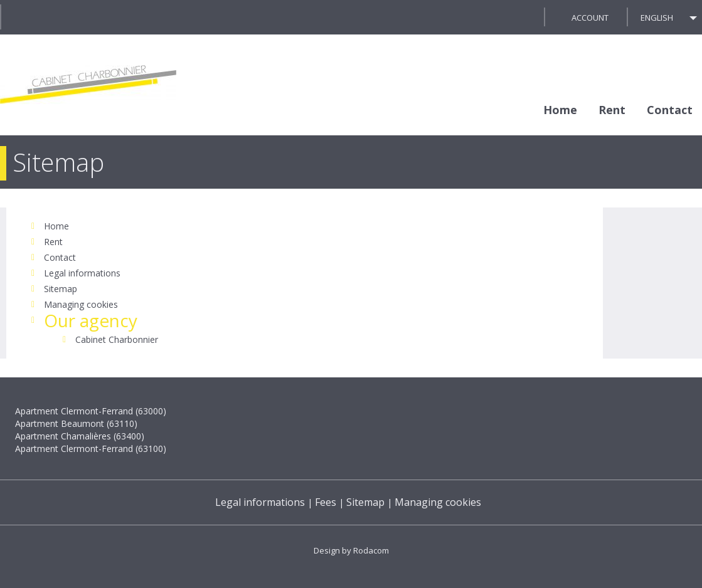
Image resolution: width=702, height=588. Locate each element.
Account (590, 18)
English (657, 18)
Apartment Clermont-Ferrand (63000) (91, 411)
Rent (612, 110)
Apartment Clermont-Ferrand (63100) (91, 449)
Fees (326, 502)
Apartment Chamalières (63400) (80, 436)
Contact (670, 110)
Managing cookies (81, 304)
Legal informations (82, 273)
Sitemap (61, 289)
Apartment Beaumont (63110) (76, 423)
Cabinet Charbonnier (117, 339)
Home (560, 110)
